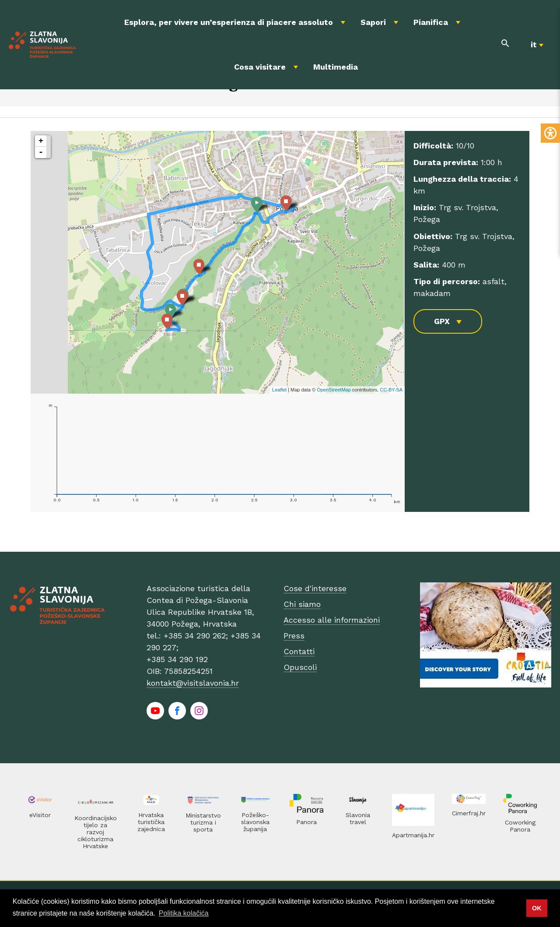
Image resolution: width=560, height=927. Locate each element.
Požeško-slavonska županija (255, 822)
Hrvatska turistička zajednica (151, 822)
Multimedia (336, 67)
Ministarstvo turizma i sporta (203, 822)
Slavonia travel (358, 818)
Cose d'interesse (315, 588)
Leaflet (279, 390)
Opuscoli (300, 667)
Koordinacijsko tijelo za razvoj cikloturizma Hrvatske (96, 832)
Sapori (373, 22)
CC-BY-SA (391, 390)
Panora (306, 822)
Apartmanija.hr (413, 835)
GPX (442, 321)
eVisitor (40, 815)
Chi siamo (302, 604)
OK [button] (537, 908)
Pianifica (431, 22)
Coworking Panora (520, 826)
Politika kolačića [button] (184, 913)
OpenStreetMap (334, 390)
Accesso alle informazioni (332, 620)
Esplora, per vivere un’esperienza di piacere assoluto (229, 22)
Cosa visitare (260, 67)
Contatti (299, 651)
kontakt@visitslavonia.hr (193, 683)
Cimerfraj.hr (469, 813)
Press (294, 636)
